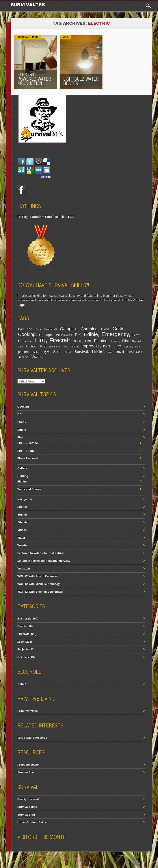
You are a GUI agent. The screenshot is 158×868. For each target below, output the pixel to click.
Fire (40, 340)
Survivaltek (29, 5)
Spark (68, 352)
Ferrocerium (25, 341)
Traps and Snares (29, 489)
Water (37, 357)
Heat (65, 347)
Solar (57, 352)
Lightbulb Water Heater (81, 81)
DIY (78, 335)
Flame (115, 341)
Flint (125, 341)
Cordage (46, 335)
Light (117, 346)
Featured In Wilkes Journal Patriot (41, 553)
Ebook (22, 422)
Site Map (23, 522)
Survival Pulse (27, 807)
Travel (120, 352)
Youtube (60, 217)
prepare (23, 352)
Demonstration (63, 335)
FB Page (23, 217)
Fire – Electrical (28, 443)
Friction (31, 346)
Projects (23, 649)
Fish (88, 341)
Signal (46, 352)
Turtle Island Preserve (32, 738)
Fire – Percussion (29, 458)
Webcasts (24, 568)
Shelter (36, 352)
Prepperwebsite (28, 765)
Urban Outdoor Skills (32, 822)
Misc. (35, 37)
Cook (118, 329)
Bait (21, 329)
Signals (22, 515)
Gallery (22, 468)
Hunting (75, 347)
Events (22, 626)
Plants (138, 347)
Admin (22, 684)
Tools (110, 352)
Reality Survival (28, 799)
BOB (30, 329)
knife (107, 346)
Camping (89, 329)
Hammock (54, 347)
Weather (23, 545)
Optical (128, 347)
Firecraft (60, 340)
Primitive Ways (28, 711)
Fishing (101, 341)
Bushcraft (24, 37)
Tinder (97, 351)
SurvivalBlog (26, 815)
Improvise (91, 346)
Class (105, 329)
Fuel (43, 346)
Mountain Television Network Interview (44, 561)
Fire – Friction (27, 451)
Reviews (23, 657)
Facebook (22, 189)
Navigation (25, 499)
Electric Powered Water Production (34, 79)
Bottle (38, 329)
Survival (81, 352)
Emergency (115, 334)
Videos (22, 530)
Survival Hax (26, 772)
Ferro (136, 335)
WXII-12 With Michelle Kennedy (39, 584)
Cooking (27, 334)
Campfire (69, 329)
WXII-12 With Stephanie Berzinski (40, 592)
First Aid (78, 341)
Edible (91, 334)
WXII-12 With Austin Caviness (38, 576)
